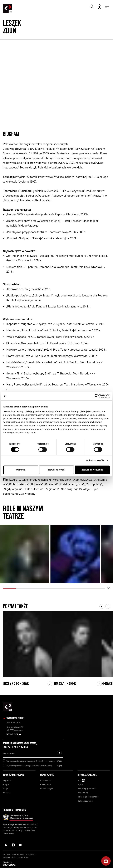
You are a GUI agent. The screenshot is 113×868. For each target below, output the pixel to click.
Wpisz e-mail (9, 753)
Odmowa (21, 470)
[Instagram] (13, 845)
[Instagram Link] (20, 845)
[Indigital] (56, 863)
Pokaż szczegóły (95, 460)
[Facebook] (6, 845)
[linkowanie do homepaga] (8, 711)
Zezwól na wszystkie (92, 470)
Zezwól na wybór (56, 470)
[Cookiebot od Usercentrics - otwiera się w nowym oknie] (97, 396)
